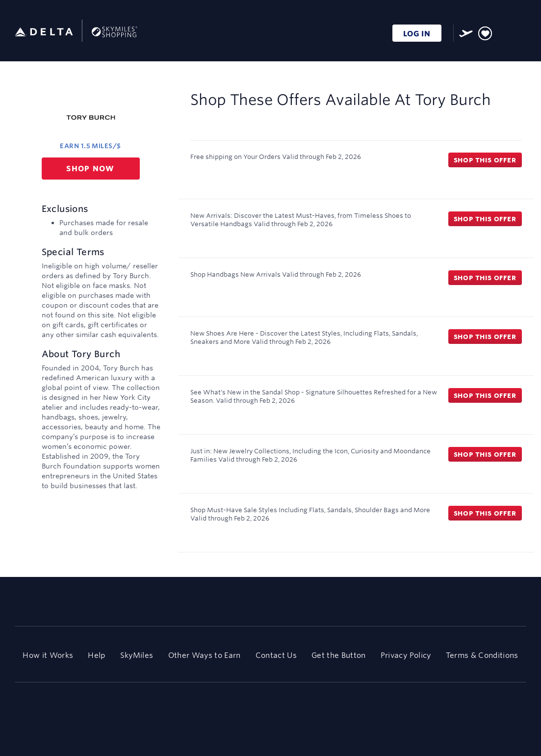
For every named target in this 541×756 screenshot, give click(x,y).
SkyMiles (137, 655)
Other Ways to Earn (205, 655)
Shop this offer (485, 160)
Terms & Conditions (482, 655)
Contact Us (276, 655)
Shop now (90, 169)
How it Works (48, 655)
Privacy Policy (406, 655)
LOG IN (417, 34)
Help (96, 655)
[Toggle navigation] (519, 32)
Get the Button (339, 655)
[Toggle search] (503, 32)
